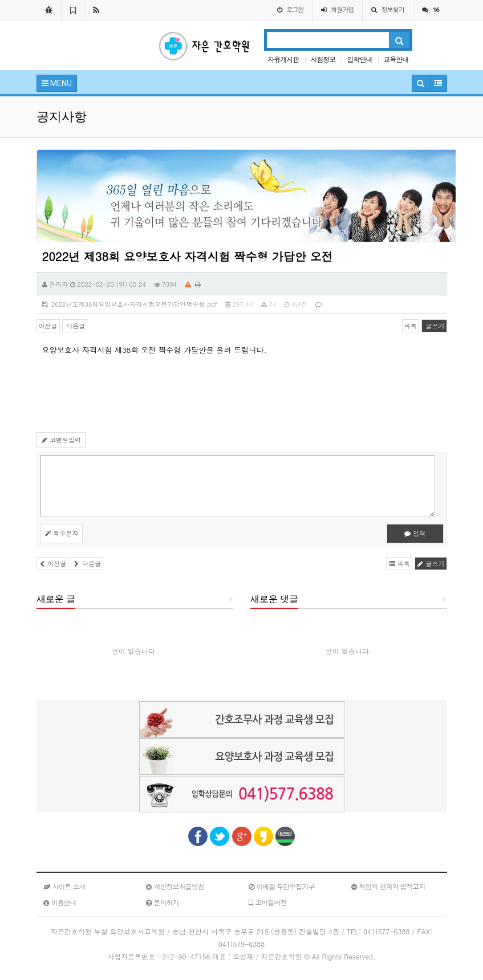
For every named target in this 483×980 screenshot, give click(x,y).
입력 (415, 533)
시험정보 (323, 59)
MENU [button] (57, 83)
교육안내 (396, 59)
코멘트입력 (61, 440)
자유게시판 (283, 59)
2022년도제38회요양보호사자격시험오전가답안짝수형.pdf (130, 304)
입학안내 (359, 59)
